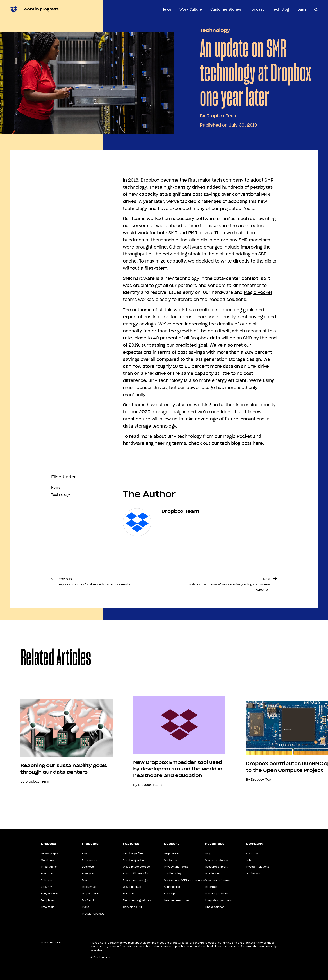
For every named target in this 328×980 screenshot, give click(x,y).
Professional (90, 860)
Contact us (171, 860)
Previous (94, 581)
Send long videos (134, 860)
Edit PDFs (129, 894)
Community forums (218, 880)
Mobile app (48, 860)
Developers (212, 873)
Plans (86, 907)
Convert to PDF (133, 907)
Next (230, 584)
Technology (215, 30)
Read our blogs (51, 942)
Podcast (257, 9)
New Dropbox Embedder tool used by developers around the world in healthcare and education (178, 769)
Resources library (217, 867)
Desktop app (49, 853)
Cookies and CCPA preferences (184, 880)
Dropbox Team (222, 116)
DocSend (88, 900)
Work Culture (191, 9)
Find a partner (214, 907)
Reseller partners (216, 894)
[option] (56, 742)
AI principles (172, 887)
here (258, 443)
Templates (48, 900)
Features (47, 873)
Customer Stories (226, 9)
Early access (49, 894)
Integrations (49, 867)
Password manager (136, 880)
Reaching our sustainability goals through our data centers (64, 769)
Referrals (211, 887)
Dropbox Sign (90, 894)
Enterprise (89, 873)
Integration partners (218, 900)
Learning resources (177, 900)
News (166, 9)
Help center (172, 853)
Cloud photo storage (136, 867)
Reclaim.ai (89, 887)
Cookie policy (173, 873)
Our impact (253, 873)
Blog (208, 853)
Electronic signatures (137, 900)
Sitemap (169, 894)
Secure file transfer (136, 873)
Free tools (48, 907)
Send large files (133, 853)
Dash (302, 9)
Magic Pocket (258, 292)
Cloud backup (132, 887)
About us (252, 853)
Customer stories (216, 860)
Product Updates (93, 914)
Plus (85, 853)
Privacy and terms (176, 867)
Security (46, 887)
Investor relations (258, 867)
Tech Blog (281, 9)
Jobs (249, 860)
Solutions (47, 880)
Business (88, 867)
